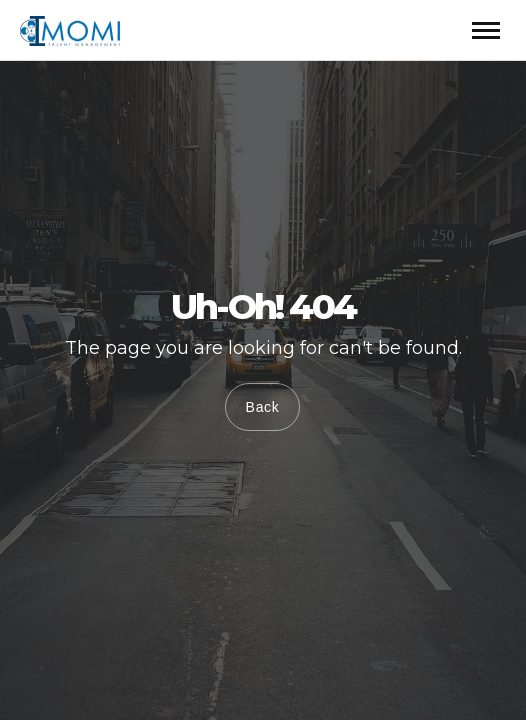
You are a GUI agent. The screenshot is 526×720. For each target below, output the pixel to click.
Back (263, 407)
